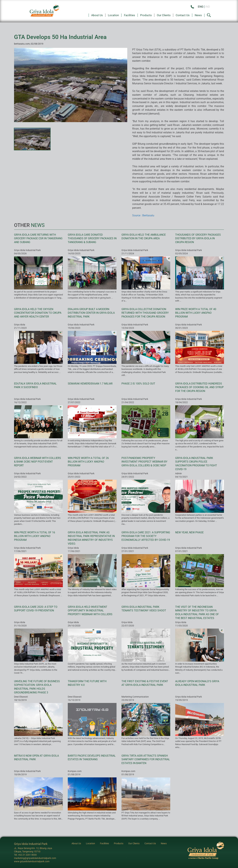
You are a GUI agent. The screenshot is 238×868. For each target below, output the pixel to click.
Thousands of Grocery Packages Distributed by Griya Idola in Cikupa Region (198, 239)
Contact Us (183, 15)
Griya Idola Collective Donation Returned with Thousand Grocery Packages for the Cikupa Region (145, 313)
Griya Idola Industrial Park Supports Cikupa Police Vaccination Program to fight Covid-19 (196, 464)
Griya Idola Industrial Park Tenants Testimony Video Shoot (144, 609)
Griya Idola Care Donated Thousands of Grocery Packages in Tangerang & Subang (92, 239)
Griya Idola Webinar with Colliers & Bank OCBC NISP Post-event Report (38, 462)
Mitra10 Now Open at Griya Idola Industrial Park (36, 758)
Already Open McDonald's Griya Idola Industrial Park (197, 683)
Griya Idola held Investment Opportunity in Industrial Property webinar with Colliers (90, 611)
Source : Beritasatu (143, 215)
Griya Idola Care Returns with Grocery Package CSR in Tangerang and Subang (38, 239)
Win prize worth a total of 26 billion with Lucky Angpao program (88, 462)
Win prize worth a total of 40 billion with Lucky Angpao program (196, 313)
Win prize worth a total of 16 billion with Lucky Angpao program (35, 536)
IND (208, 7)
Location (113, 15)
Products (146, 15)
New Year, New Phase (189, 532)
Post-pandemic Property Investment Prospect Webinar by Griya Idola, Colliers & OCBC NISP (144, 462)
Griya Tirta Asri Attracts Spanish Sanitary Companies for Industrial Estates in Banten (146, 759)
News (198, 15)
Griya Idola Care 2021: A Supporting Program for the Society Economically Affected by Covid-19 (146, 536)
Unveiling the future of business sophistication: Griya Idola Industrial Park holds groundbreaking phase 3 (37, 687)
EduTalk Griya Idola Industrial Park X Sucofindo (35, 385)
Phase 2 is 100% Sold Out (138, 384)
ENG (201, 7)
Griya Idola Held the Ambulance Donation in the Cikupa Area (144, 237)
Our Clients (164, 15)
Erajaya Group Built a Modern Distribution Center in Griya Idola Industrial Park (91, 313)
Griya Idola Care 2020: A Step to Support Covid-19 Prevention (36, 609)
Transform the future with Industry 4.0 (87, 683)
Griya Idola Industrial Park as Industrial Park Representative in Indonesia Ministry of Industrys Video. (91, 538)
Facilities (129, 15)
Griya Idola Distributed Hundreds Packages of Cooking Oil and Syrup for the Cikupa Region (199, 387)
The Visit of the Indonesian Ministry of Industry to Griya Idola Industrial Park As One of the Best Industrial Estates (197, 613)
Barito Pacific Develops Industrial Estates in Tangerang (92, 758)
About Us (97, 15)
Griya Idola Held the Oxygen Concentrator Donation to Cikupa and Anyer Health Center (38, 313)
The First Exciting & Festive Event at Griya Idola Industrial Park (145, 683)
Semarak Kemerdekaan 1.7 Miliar (90, 384)
